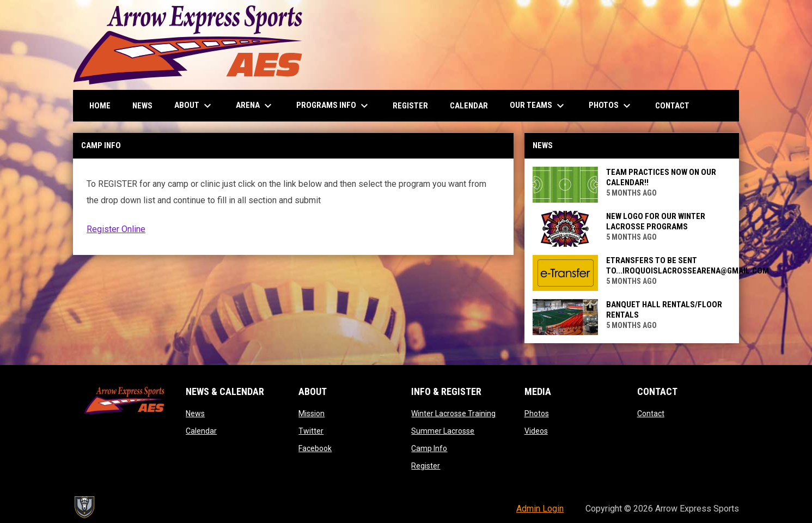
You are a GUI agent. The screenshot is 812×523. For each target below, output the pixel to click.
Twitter (311, 431)
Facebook (315, 448)
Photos (537, 413)
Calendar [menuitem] (469, 106)
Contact (651, 413)
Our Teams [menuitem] (538, 106)
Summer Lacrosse (443, 431)
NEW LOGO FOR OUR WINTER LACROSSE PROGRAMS (656, 221)
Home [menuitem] (100, 106)
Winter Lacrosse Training (453, 413)
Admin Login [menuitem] (540, 509)
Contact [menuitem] (672, 106)
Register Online (116, 229)
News (195, 413)
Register (426, 466)
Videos (536, 431)
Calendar (201, 431)
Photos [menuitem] (611, 106)
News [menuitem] (142, 106)
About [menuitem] (194, 106)
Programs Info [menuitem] (334, 106)
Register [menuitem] (410, 106)
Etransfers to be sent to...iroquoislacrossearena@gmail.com (688, 266)
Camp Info (429, 448)
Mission (312, 413)
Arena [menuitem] (255, 106)
